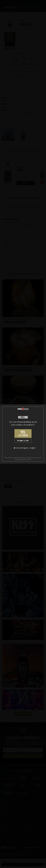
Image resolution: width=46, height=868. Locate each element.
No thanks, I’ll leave (23, 441)
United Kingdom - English (24, 448)
